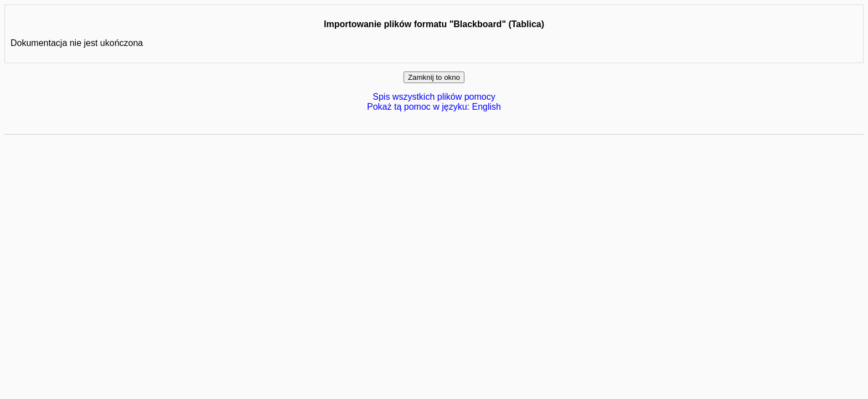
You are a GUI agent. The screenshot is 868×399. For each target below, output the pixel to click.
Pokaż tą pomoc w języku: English (434, 107)
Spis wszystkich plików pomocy (434, 97)
